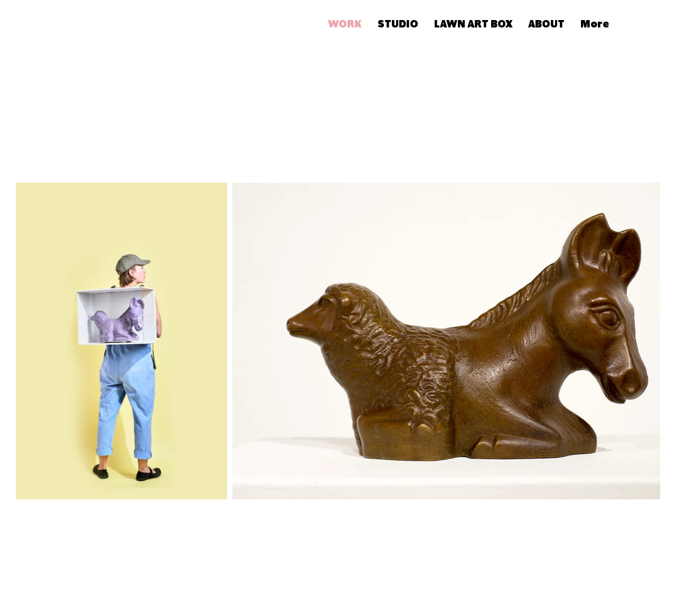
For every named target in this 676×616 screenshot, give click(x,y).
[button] (638, 23)
